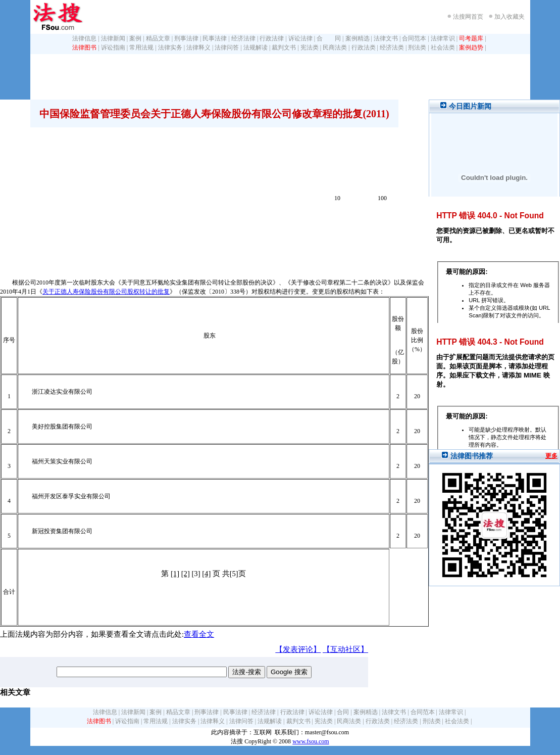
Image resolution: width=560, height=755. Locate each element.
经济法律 (243, 38)
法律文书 (386, 38)
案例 (135, 38)
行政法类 (364, 48)
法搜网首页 (468, 17)
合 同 (329, 38)
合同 (343, 712)
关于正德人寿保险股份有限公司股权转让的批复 (106, 292)
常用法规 (141, 48)
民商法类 (335, 48)
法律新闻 (113, 38)
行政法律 (272, 38)
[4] (206, 574)
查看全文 (199, 634)
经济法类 (392, 48)
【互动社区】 (345, 649)
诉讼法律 (300, 38)
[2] (186, 574)
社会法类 (443, 48)
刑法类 (417, 48)
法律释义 (198, 48)
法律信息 (84, 38)
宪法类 (310, 48)
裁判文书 (284, 48)
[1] (175, 574)
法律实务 (170, 48)
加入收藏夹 (510, 17)
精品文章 (158, 38)
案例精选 (358, 38)
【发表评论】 (298, 649)
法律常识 (443, 38)
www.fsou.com (311, 741)
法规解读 (256, 48)
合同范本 (414, 38)
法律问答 (227, 48)
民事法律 (215, 38)
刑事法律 (186, 38)
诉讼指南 (113, 48)
